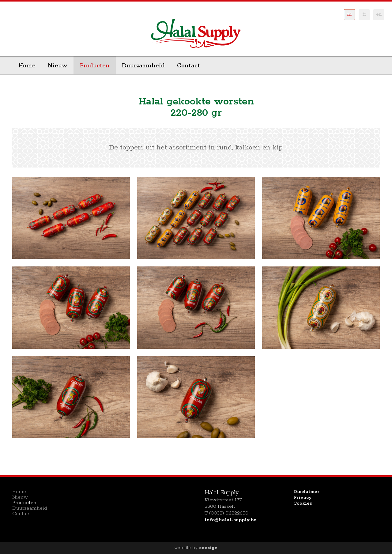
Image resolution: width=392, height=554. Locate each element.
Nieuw (58, 66)
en (379, 14)
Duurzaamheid (143, 66)
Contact (188, 66)
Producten (95, 66)
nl (349, 15)
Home (27, 66)
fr (364, 14)
